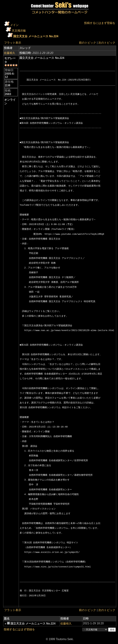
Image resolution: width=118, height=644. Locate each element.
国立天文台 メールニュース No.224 (36, 36)
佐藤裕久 (10, 53)
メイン (14, 25)
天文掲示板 (19, 31)
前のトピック (87, 43)
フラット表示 (13, 43)
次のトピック (107, 43)
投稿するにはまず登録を (100, 23)
